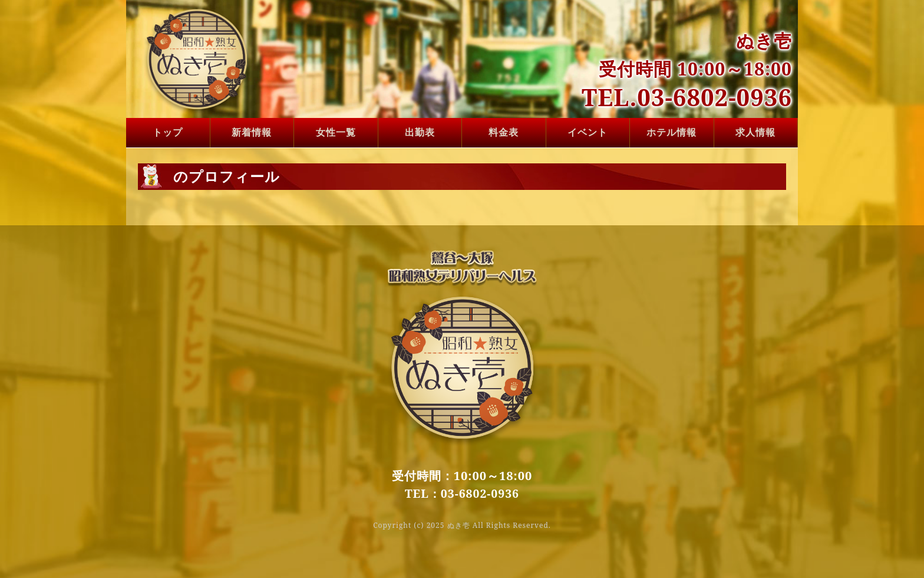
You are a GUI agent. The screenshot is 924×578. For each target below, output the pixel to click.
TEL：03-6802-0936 (462, 493)
